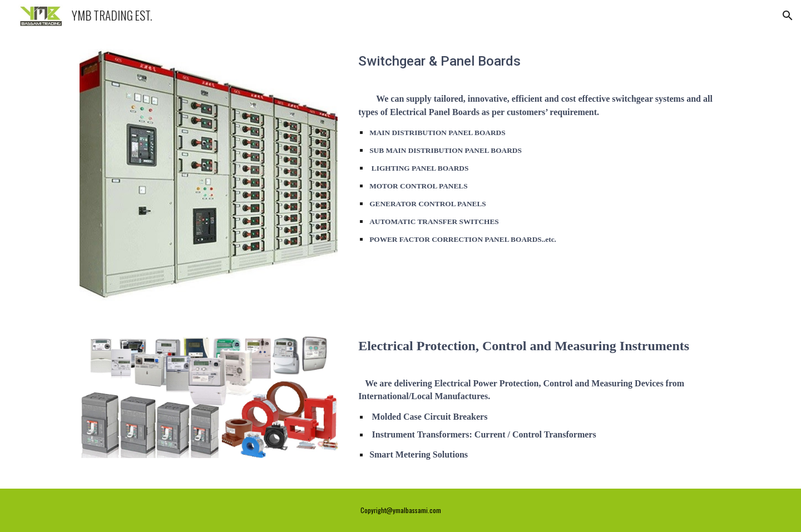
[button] (788, 16)
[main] (538, 64)
